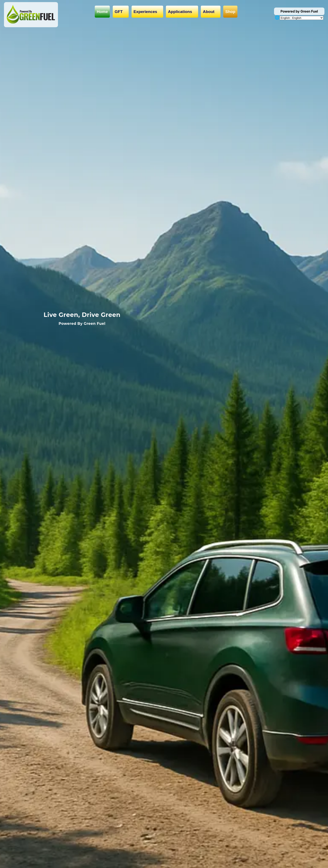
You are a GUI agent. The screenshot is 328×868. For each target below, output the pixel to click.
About (211, 12)
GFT (121, 12)
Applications (182, 12)
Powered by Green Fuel (299, 11)
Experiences (147, 12)
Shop (230, 12)
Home (102, 12)
